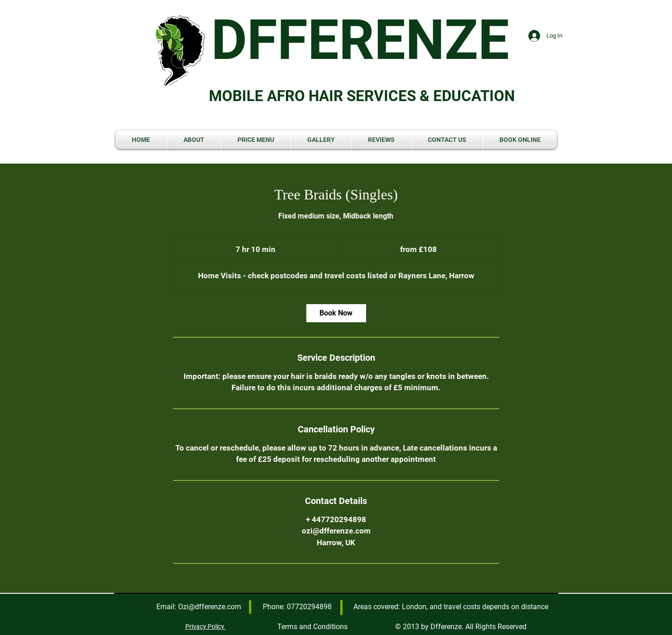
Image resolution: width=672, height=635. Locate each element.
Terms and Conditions (312, 627)
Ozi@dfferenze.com (210, 607)
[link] (336, 313)
